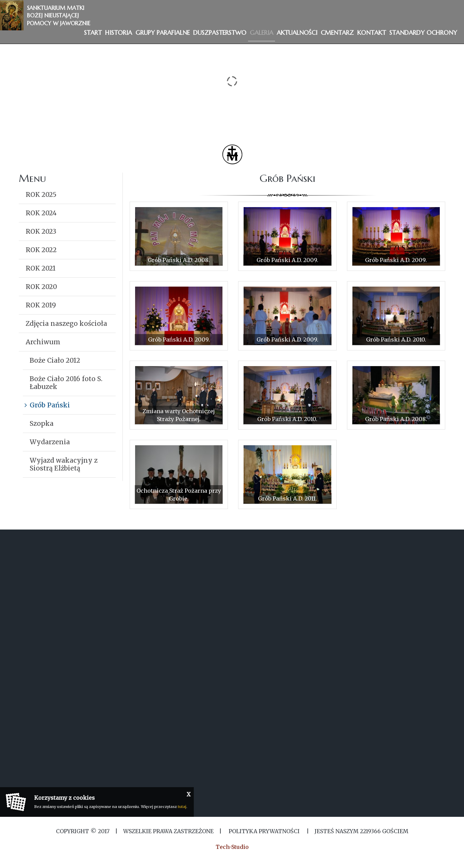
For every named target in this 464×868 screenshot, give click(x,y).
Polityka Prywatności (264, 831)
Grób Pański (50, 405)
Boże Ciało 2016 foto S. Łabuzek (66, 383)
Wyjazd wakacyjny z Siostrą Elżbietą (64, 464)
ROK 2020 (41, 287)
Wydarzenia (50, 442)
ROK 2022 (41, 250)
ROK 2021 (41, 268)
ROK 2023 (41, 231)
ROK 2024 (41, 213)
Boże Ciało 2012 (55, 360)
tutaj (182, 807)
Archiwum (43, 342)
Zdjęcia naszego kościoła (66, 323)
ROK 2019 (41, 305)
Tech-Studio (232, 847)
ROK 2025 (41, 194)
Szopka (42, 423)
